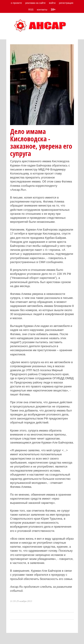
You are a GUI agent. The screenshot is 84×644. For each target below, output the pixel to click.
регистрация (66, 3)
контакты (42, 10)
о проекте (16, 3)
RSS (31, 10)
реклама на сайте (36, 3)
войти (52, 3)
